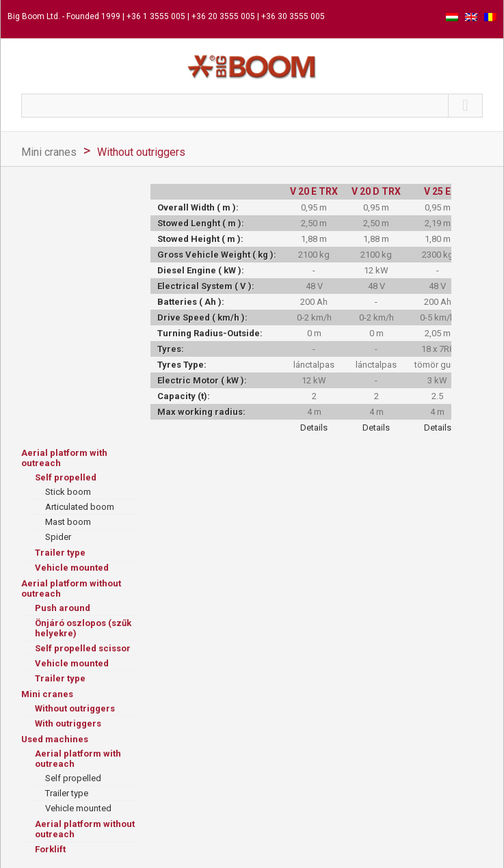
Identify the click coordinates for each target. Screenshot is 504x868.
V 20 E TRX (314, 191)
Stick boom (68, 492)
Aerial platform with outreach (64, 458)
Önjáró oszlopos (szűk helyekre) (83, 628)
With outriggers (68, 723)
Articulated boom (80, 507)
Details (314, 428)
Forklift (50, 849)
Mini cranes (49, 152)
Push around (63, 608)
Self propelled (66, 477)
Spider (58, 537)
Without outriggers (141, 152)
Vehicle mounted (72, 568)
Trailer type (60, 553)
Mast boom (68, 522)
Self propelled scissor (83, 648)
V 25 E (437, 191)
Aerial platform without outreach (71, 588)
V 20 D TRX (376, 191)
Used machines (55, 739)
